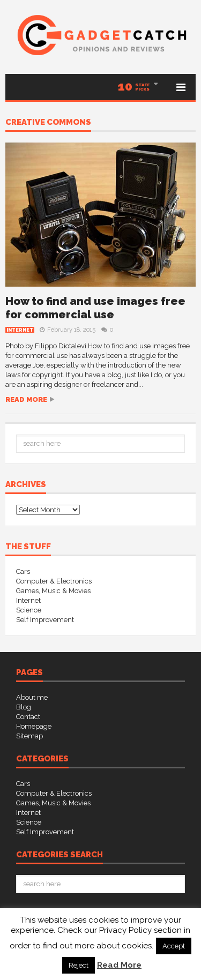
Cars (23, 571)
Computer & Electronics (54, 581)
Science (29, 610)
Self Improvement (45, 620)
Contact (28, 717)
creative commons (48, 123)
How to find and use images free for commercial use (95, 308)
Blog (24, 707)
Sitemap (29, 736)
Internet (20, 330)
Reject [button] (79, 965)
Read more (26, 399)
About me (32, 697)
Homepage (34, 726)
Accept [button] (174, 946)
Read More (119, 965)
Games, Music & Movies (53, 591)
